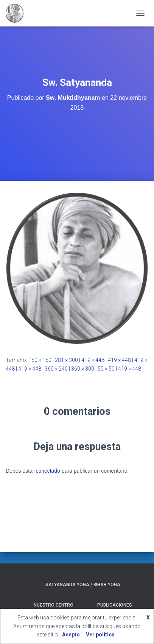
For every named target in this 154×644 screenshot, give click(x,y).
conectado (48, 471)
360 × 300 (83, 369)
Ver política (100, 635)
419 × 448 (93, 360)
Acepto (71, 635)
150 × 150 (40, 360)
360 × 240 (56, 369)
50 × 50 (106, 369)
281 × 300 (66, 360)
